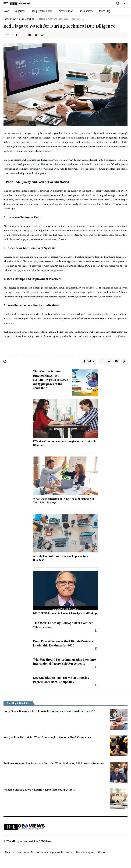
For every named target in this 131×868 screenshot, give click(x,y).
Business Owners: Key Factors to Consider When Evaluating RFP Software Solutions (54, 763)
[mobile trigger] (6, 4)
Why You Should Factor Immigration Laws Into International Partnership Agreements (65, 662)
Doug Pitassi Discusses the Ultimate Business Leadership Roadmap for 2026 (63, 643)
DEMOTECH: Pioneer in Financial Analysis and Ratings (65, 613)
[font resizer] (124, 4)
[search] (117, 4)
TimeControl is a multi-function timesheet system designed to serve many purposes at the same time (51, 380)
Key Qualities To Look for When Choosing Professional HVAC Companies (61, 680)
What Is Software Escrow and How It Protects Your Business (39, 790)
